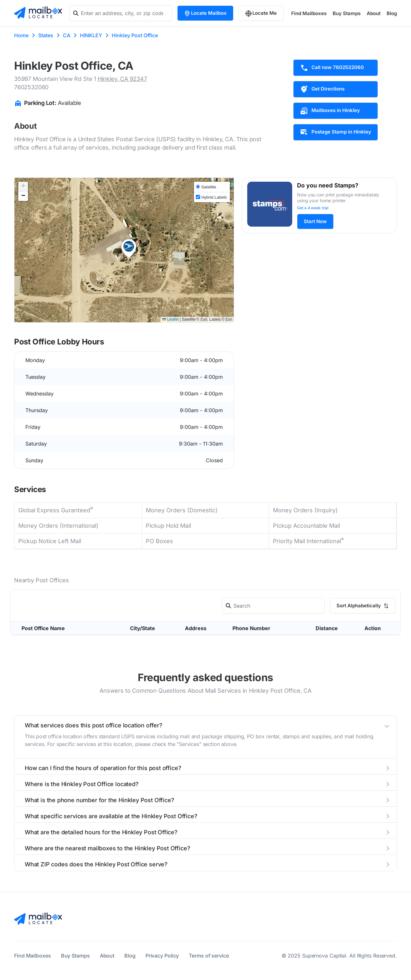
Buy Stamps (347, 13)
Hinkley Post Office (135, 35)
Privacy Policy (162, 956)
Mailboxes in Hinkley (330, 111)
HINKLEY (91, 35)
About (374, 13)
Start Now (315, 221)
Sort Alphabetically (363, 606)
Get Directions (322, 89)
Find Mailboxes (309, 13)
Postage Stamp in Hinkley (336, 132)
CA (67, 35)
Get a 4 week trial (313, 208)
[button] (129, 248)
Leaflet (170, 319)
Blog (392, 13)
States (46, 35)
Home (21, 35)
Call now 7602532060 (332, 68)
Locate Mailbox (205, 13)
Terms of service (209, 956)
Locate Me (261, 13)
